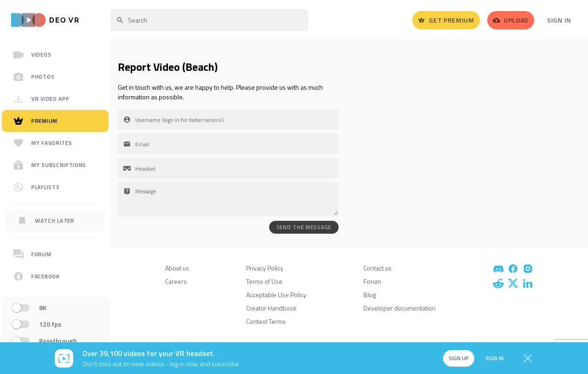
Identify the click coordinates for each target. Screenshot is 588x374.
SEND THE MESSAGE (304, 227)
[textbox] (209, 20)
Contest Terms (266, 321)
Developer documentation (400, 308)
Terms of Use (264, 281)
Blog (370, 295)
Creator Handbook (271, 308)
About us (177, 268)
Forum (372, 281)
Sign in (495, 358)
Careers (176, 281)
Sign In (559, 20)
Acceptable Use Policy (276, 295)
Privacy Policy (265, 268)
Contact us (378, 268)
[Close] (528, 358)
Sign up (459, 358)
